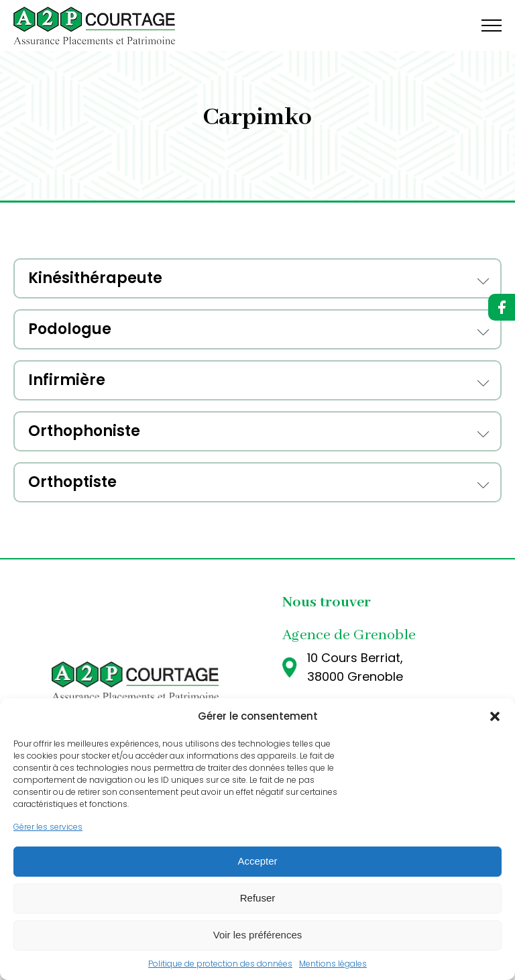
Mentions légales (333, 964)
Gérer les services (48, 827)
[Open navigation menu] (492, 25)
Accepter (257, 861)
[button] (495, 716)
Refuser (258, 898)
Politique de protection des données (220, 964)
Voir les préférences (258, 935)
